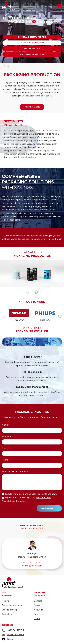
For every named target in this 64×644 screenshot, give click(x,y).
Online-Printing (32, 49)
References (40, 614)
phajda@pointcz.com (32, 566)
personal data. (43, 498)
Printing (6, 601)
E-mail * (6, 448)
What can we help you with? (15, 471)
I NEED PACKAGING (32, 107)
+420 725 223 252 (32, 563)
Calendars (7, 614)
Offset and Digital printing (32, 37)
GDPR (37, 619)
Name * (6, 425)
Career (37, 605)
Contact (38, 601)
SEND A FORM (50, 508)
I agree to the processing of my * (29, 498)
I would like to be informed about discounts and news (31, 494)
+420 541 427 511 (13, 630)
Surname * (7, 437)
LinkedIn (9, 639)
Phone (5, 460)
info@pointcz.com (13, 635)
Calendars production (32, 54)
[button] (36, 292)
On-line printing (9, 610)
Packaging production (32, 43)
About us (38, 610)
